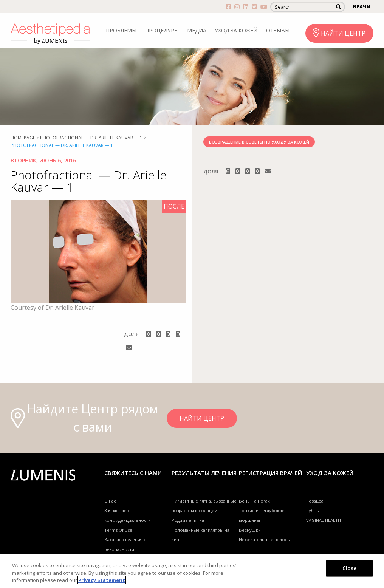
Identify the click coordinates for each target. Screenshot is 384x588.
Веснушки (250, 530)
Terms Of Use (118, 530)
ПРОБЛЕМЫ (121, 30)
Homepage (23, 138)
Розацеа (315, 501)
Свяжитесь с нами (133, 473)
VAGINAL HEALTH (324, 520)
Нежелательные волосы (265, 539)
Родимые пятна (188, 520)
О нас (110, 501)
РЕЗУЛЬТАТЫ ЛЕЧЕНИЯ (204, 473)
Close (350, 568)
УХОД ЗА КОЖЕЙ (236, 30)
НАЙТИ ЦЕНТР (343, 33)
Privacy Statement (102, 580)
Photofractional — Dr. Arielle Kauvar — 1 (91, 138)
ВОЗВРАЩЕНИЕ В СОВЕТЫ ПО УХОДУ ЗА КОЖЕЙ (259, 142)
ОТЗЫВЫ (278, 30)
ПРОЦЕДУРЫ (162, 30)
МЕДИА (197, 30)
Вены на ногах (254, 501)
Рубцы (313, 510)
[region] (192, 571)
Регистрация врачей (270, 473)
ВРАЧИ (362, 6)
